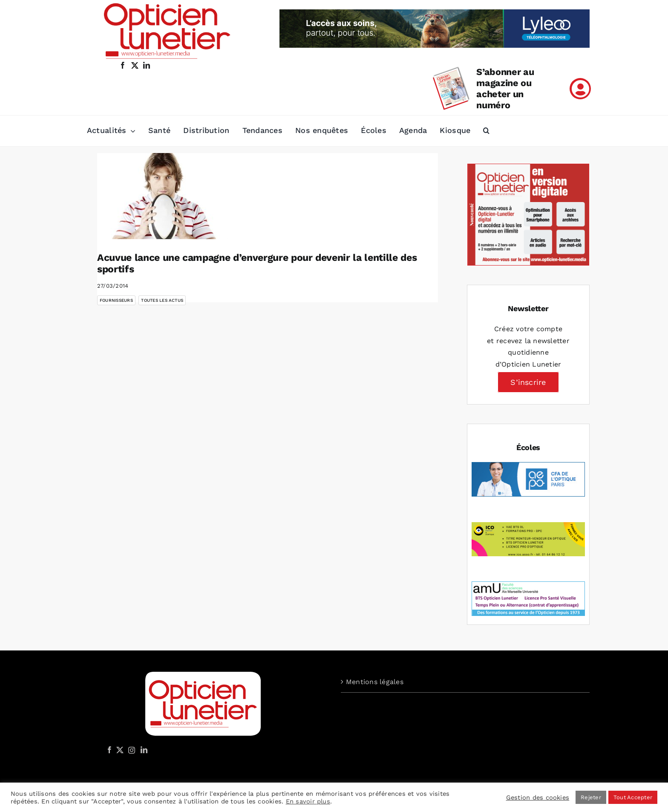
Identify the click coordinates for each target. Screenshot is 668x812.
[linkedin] (147, 65)
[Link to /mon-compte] (580, 89)
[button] (486, 131)
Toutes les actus (162, 300)
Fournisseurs (116, 300)
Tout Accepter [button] (633, 797)
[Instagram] (130, 750)
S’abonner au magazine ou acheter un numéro (505, 88)
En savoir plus (308, 801)
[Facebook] (109, 750)
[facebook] (123, 65)
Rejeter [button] (591, 797)
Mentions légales (375, 682)
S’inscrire (528, 382)
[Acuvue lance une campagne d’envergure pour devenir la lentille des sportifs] (165, 196)
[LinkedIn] (144, 750)
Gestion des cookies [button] (538, 798)
